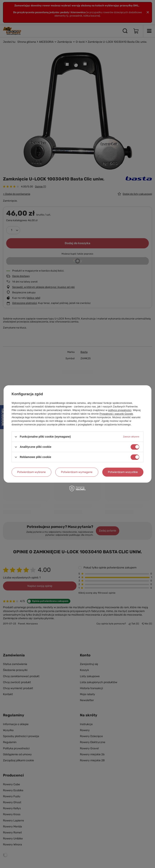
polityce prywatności (120, 410)
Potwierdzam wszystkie (123, 472)
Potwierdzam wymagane (77, 472)
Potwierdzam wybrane (31, 472)
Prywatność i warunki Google (116, 414)
